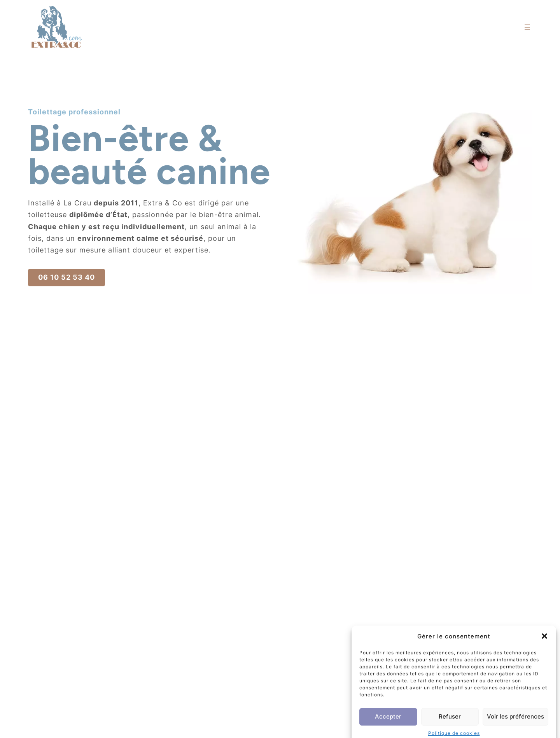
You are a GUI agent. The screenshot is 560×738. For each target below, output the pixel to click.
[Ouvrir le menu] (527, 27)
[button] (544, 644)
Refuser (450, 724)
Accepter (388, 724)
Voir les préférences (515, 724)
